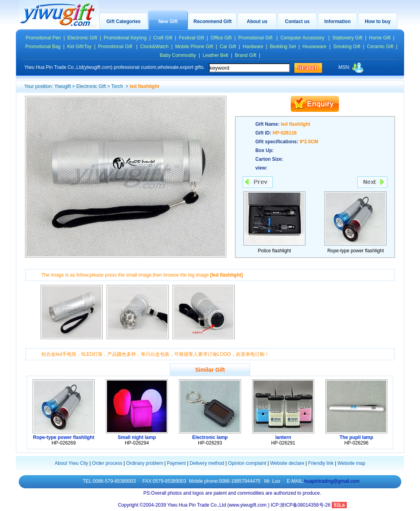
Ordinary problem (145, 463)
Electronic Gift (83, 38)
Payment (176, 463)
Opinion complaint (247, 463)
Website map (352, 463)
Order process (107, 463)
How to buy (378, 21)
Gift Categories (123, 21)
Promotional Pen (43, 38)
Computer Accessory (303, 38)
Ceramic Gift (380, 47)
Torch (118, 86)
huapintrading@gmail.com (332, 481)
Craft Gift (163, 38)
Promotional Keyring (125, 38)
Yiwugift (62, 86)
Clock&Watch (154, 47)
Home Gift (380, 38)
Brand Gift (246, 55)
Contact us (297, 21)
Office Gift (221, 38)
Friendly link (321, 463)
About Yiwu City (72, 463)
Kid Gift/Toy (79, 47)
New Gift (168, 21)
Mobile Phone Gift (194, 47)
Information (338, 21)
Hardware (253, 47)
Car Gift (228, 47)
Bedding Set (283, 47)
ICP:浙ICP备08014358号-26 (301, 505)
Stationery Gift (347, 38)
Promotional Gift (256, 38)
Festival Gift (192, 38)
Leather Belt (215, 55)
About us (257, 21)
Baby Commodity (178, 55)
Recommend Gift (212, 21)
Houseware (314, 47)
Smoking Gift (347, 47)
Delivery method (207, 463)
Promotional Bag (43, 47)
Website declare (287, 463)
